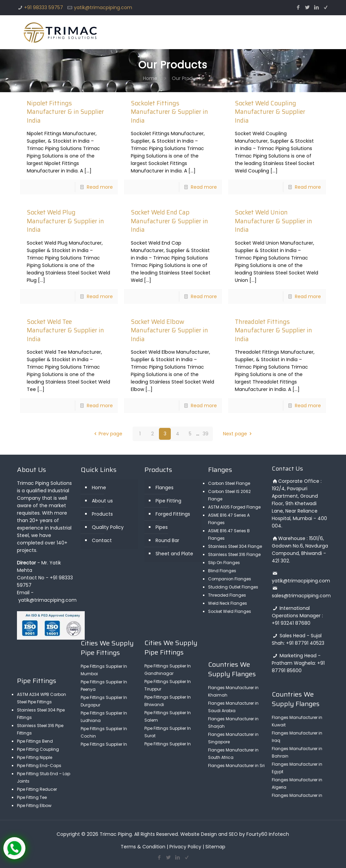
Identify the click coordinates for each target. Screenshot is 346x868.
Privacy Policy (185, 847)
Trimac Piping (116, 834)
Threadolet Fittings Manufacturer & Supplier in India (273, 330)
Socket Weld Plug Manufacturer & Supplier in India (65, 221)
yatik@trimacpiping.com (103, 7)
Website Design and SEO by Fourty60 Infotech (235, 834)
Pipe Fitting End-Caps (39, 766)
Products (102, 514)
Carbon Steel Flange (229, 483)
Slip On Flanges (224, 563)
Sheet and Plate (174, 554)
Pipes (162, 527)
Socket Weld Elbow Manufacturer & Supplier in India (169, 330)
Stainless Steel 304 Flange (235, 546)
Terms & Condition (143, 847)
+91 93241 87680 (291, 623)
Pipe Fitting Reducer (37, 789)
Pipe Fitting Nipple (35, 757)
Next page (238, 434)
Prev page (107, 434)
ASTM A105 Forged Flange (234, 507)
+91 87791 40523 (305, 643)
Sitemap (215, 847)
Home (150, 78)
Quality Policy (108, 527)
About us (102, 501)
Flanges (165, 488)
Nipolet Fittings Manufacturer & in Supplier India (65, 112)
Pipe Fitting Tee (32, 797)
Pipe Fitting (168, 501)
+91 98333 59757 (44, 7)
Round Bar (167, 540)
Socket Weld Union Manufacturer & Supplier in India (273, 221)
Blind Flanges (222, 571)
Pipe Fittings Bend (35, 741)
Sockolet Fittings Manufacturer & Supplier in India (169, 112)
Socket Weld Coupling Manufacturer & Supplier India (270, 112)
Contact (102, 540)
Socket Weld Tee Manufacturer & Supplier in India (65, 330)
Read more (100, 187)
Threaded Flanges (227, 595)
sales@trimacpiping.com (301, 596)
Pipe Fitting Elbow (34, 805)
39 (206, 434)
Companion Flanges (230, 579)
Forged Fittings (173, 514)
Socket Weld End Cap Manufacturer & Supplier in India (169, 221)
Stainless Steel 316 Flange (234, 554)
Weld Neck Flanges (228, 603)
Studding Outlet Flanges (233, 587)
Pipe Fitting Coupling (38, 749)
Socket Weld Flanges (230, 611)
